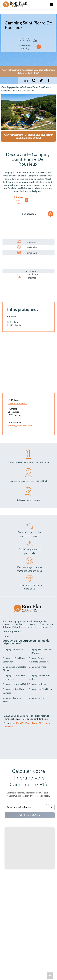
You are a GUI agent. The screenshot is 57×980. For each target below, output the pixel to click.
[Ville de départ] (26, 807)
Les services (29, 214)
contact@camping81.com (20, 426)
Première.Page (23, 723)
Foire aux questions (12, 632)
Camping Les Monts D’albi (15, 684)
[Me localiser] (51, 807)
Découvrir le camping (25, 47)
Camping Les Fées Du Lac (41, 689)
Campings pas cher (10, 87)
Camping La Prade (38, 667)
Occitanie (26, 87)
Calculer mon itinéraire (30, 815)
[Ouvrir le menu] (51, 4)
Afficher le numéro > (18, 403)
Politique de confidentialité (35, 719)
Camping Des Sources (13, 649)
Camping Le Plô (36, 698)
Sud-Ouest (44, 87)
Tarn (35, 87)
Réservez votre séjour (19, 200)
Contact (6, 636)
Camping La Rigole (38, 684)
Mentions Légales (12, 719)
